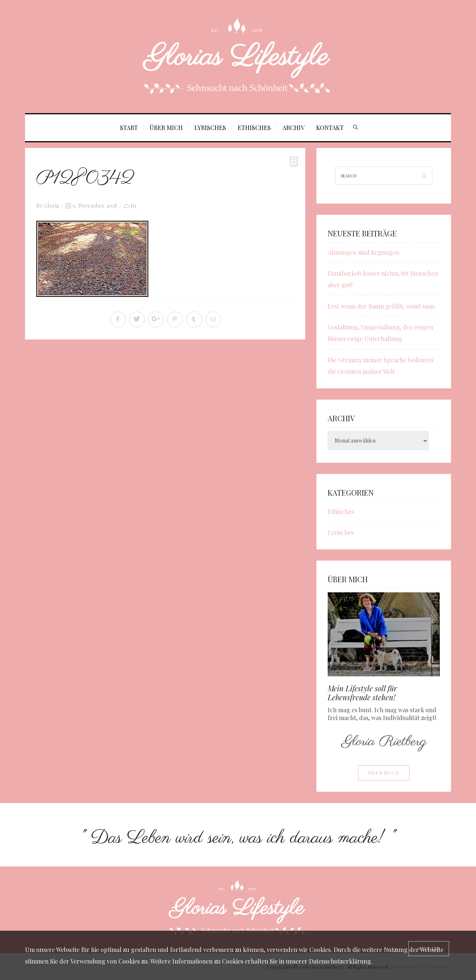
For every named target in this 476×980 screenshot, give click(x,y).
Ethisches (254, 128)
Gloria (52, 205)
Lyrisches (210, 128)
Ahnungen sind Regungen (363, 252)
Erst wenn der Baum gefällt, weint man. (382, 306)
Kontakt (330, 128)
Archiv (293, 128)
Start (129, 128)
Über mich (166, 128)
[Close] (429, 949)
